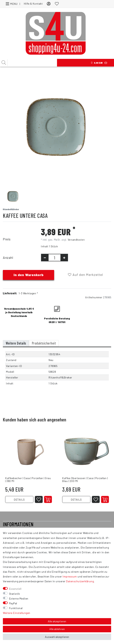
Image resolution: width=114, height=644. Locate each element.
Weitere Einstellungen (17, 613)
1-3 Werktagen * (28, 293)
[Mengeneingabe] (55, 258)
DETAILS (19, 500)
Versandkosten (76, 240)
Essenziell (15, 589)
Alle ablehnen (57, 629)
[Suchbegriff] (28, 63)
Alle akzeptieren (57, 621)
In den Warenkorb (29, 275)
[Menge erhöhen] (64, 258)
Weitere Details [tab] (16, 343)
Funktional (16, 608)
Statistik (14, 594)
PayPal (13, 603)
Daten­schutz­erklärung (80, 581)
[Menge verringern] (45, 258)
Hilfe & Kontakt (33, 4)
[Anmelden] (49, 4)
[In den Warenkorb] (48, 499)
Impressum (70, 576)
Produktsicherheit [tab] (44, 343)
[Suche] (4, 63)
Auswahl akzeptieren (57, 637)
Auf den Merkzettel (85, 275)
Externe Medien (19, 598)
